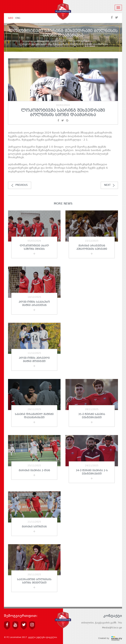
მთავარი (43, 41)
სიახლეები (59, 41)
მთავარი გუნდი (79, 41)
